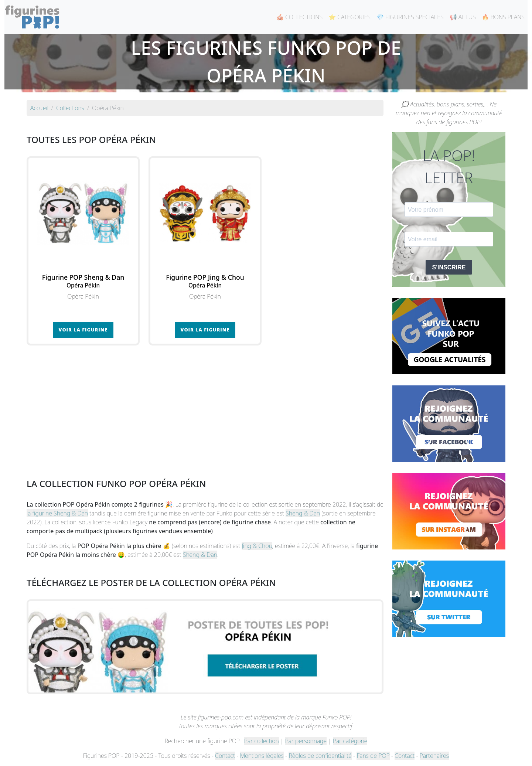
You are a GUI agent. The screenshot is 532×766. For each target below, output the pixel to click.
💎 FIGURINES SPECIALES (410, 17)
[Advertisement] (205, 408)
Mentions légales (262, 756)
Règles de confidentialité (320, 756)
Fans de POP (373, 756)
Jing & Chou (257, 546)
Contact (225, 756)
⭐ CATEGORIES (349, 17)
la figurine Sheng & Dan (57, 513)
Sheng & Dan (303, 513)
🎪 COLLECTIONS (299, 17)
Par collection (262, 741)
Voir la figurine (83, 330)
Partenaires (434, 756)
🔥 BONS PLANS (503, 17)
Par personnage (306, 741)
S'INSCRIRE (449, 267)
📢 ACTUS (463, 17)
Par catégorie (350, 741)
